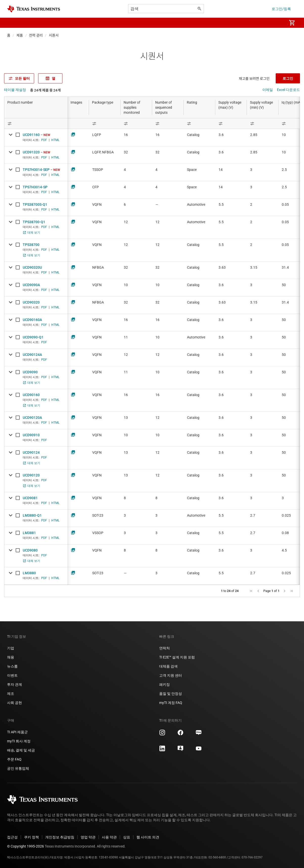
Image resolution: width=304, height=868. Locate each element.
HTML (55, 140)
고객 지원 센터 (171, 675)
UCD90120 (31, 475)
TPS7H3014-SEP (36, 170)
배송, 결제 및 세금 (21, 750)
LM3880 (29, 573)
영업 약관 (88, 837)
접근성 (12, 837)
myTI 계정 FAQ (171, 703)
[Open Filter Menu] (36, 123)
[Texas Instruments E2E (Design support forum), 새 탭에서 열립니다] (180, 750)
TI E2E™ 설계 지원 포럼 (177, 657)
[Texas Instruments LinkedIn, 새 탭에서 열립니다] (162, 750)
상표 (127, 837)
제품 (20, 35)
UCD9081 (30, 498)
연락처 (165, 648)
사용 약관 (109, 837)
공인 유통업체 (18, 768)
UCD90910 (31, 435)
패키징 (165, 684)
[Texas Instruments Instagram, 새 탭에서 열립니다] (162, 734)
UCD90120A (32, 418)
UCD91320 (31, 152)
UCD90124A (32, 355)
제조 (11, 694)
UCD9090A (31, 285)
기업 (11, 648)
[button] (12, 23)
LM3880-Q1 (32, 515)
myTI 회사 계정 (19, 741)
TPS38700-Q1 (34, 222)
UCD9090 (30, 372)
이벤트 (12, 675)
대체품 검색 (168, 666)
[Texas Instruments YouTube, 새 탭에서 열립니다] (199, 750)
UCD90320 (31, 302)
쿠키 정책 (31, 837)
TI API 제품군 (17, 732)
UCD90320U (32, 267)
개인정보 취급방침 (60, 837)
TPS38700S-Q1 (35, 204)
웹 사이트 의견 (148, 837)
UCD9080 (30, 550)
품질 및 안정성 (171, 694)
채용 (11, 657)
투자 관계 (15, 684)
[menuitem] (278, 23)
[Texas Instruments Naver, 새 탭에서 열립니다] (199, 734)
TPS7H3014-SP (35, 187)
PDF (44, 140)
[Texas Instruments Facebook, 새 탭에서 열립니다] (180, 734)
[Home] (34, 9)
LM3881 (29, 533)
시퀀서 (54, 35)
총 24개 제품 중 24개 (45, 90)
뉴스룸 (12, 666)
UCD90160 (31, 395)
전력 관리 (36, 35)
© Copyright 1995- (26, 846)
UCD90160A (32, 320)
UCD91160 (31, 135)
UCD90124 (31, 452)
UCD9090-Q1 (33, 337)
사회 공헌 (15, 703)
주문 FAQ (14, 759)
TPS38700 (31, 245)
